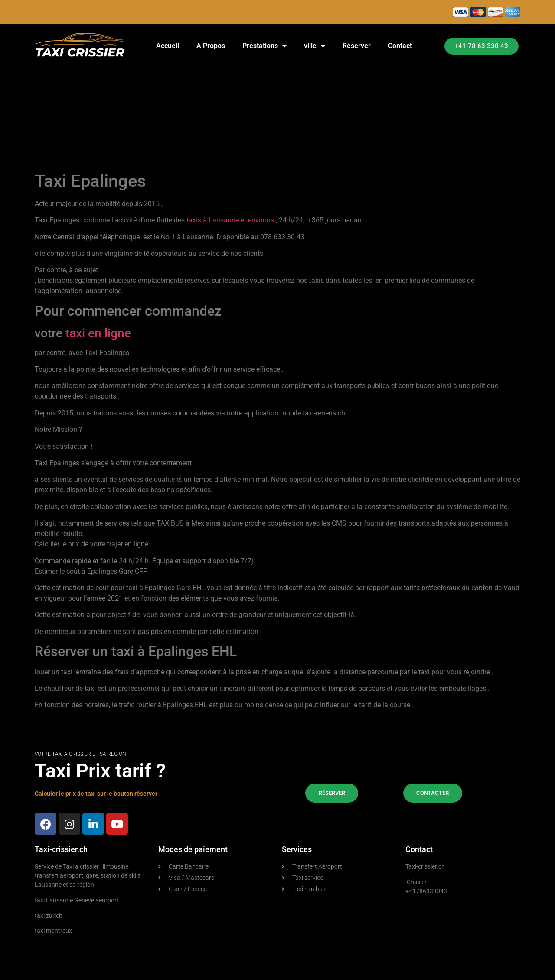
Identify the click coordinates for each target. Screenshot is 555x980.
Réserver (357, 46)
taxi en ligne (98, 333)
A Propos (211, 46)
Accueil (168, 46)
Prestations (264, 46)
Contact (400, 46)
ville (315, 46)
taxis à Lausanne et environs (230, 220)
